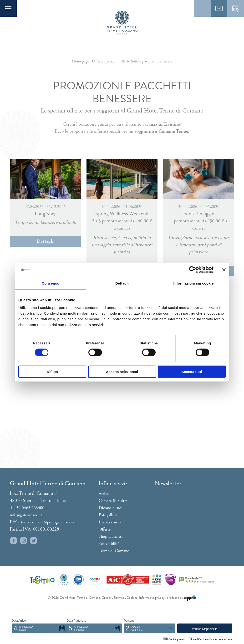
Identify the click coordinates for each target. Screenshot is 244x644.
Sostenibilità (109, 544)
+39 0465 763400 (29, 508)
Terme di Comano (114, 551)
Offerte (105, 529)
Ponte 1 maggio (199, 213)
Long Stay (45, 213)
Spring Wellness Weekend (122, 213)
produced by (181, 598)
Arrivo (104, 493)
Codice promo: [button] (174, 639)
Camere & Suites (113, 501)
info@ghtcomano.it (26, 515)
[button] (39, 628)
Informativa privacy (152, 598)
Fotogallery (108, 515)
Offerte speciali (104, 61)
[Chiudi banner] (224, 270)
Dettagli (45, 241)
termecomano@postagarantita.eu (48, 522)
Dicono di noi (111, 508)
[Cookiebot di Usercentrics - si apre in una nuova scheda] (193, 270)
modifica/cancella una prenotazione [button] (211, 639)
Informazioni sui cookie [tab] (194, 283)
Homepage (80, 61)
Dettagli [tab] (122, 283)
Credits (107, 598)
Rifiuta (52, 371)
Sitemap (119, 598)
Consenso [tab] (50, 283)
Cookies (132, 598)
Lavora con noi (111, 522)
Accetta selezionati (122, 371)
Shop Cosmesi (111, 536)
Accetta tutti (192, 371)
